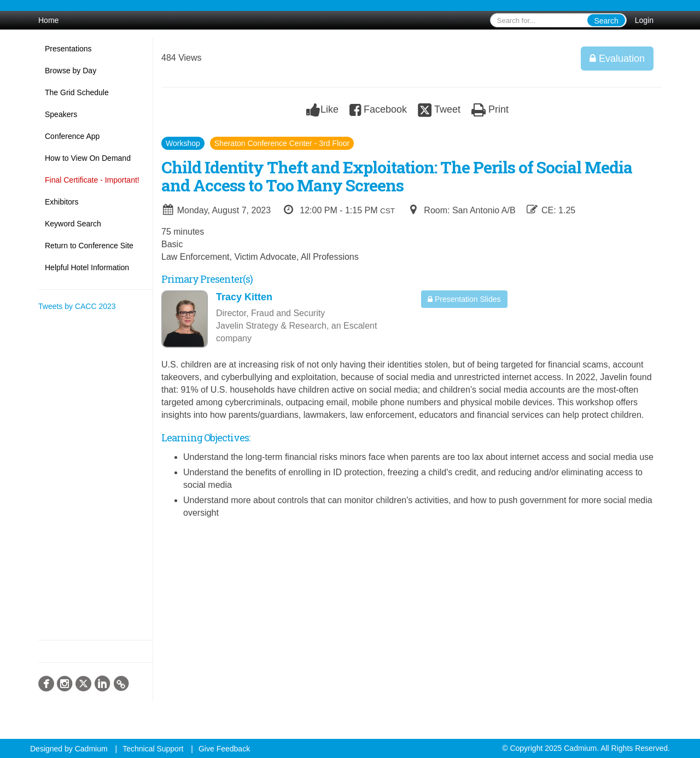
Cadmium (91, 749)
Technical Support (153, 749)
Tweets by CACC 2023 (77, 306)
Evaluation (617, 59)
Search (606, 21)
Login (644, 20)
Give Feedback (224, 749)
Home (48, 20)
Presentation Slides (464, 299)
